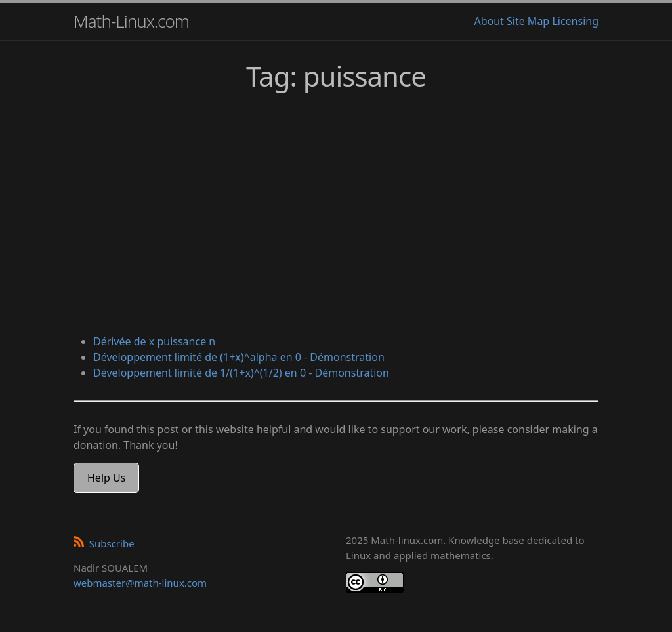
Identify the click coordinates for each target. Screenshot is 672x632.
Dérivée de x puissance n (154, 341)
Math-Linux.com (131, 21)
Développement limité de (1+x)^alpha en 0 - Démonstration (239, 357)
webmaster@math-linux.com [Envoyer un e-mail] (140, 583)
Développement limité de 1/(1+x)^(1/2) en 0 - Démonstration (241, 373)
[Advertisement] (336, 226)
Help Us (106, 478)
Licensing (575, 21)
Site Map (528, 21)
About (489, 21)
